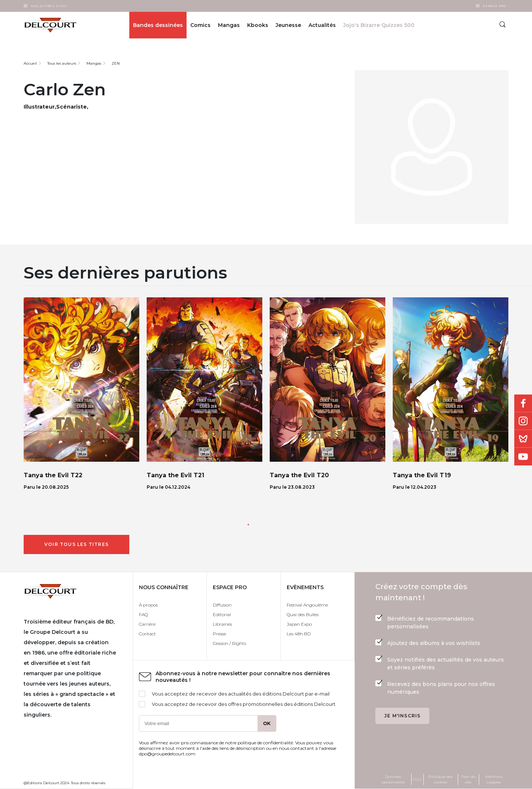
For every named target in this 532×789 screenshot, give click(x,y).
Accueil (30, 63)
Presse (219, 634)
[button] (248, 525)
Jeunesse (288, 25)
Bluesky (523, 439)
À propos (148, 605)
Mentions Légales (494, 779)
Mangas (229, 25)
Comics (200, 25)
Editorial (222, 614)
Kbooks (258, 25)
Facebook (523, 403)
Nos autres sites (49, 6)
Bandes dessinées (158, 25)
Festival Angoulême (307, 605)
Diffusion (222, 605)
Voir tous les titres (76, 544)
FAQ (143, 614)
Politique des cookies (440, 779)
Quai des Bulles (303, 614)
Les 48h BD (299, 634)
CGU (417, 780)
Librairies (222, 624)
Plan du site (468, 779)
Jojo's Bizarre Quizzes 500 (379, 25)
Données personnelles (393, 779)
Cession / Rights (229, 643)
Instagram (523, 421)
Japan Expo (299, 624)
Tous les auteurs (62, 63)
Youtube (523, 457)
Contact (147, 634)
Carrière (147, 624)
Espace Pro (495, 6)
